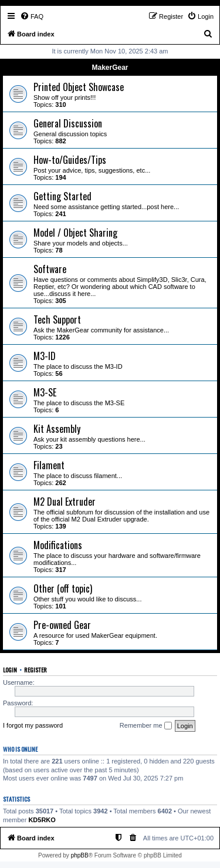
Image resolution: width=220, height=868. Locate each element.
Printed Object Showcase (79, 87)
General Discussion (68, 123)
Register (35, 669)
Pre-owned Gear (62, 625)
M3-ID (45, 356)
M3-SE (45, 392)
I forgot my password (33, 725)
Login (10, 669)
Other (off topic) (63, 588)
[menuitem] (32, 16)
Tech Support (57, 319)
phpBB (80, 855)
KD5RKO (42, 820)
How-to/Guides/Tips (70, 160)
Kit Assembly (57, 429)
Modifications (58, 545)
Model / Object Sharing (75, 233)
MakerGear (110, 68)
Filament (49, 465)
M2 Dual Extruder (65, 502)
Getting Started (62, 196)
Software (50, 269)
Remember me (146, 726)
